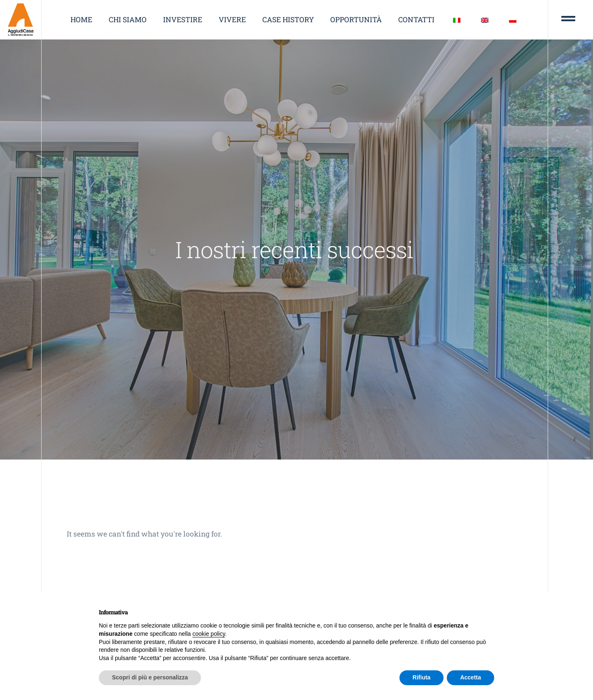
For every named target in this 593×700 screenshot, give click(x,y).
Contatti (416, 20)
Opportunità (356, 20)
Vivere (232, 20)
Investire (183, 20)
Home (81, 20)
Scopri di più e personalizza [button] (150, 677)
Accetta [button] (470, 677)
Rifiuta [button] (422, 677)
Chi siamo (128, 20)
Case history (288, 20)
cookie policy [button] (209, 634)
